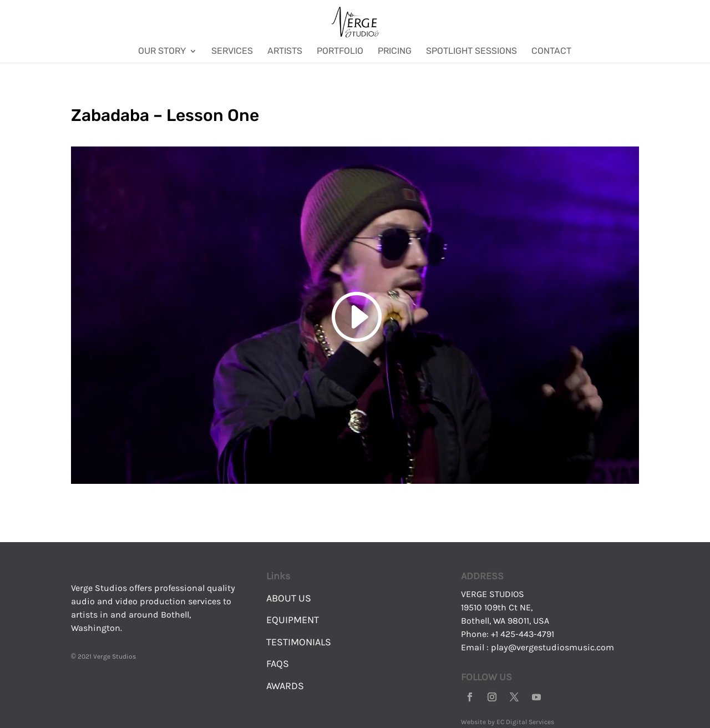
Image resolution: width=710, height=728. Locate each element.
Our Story (162, 52)
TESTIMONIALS (299, 642)
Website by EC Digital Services (508, 722)
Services (232, 52)
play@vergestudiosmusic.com (552, 647)
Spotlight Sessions (471, 52)
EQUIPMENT (293, 620)
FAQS (278, 664)
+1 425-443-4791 (523, 634)
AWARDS (285, 686)
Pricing (395, 52)
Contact (551, 52)
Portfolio (340, 52)
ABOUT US (289, 598)
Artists (285, 52)
